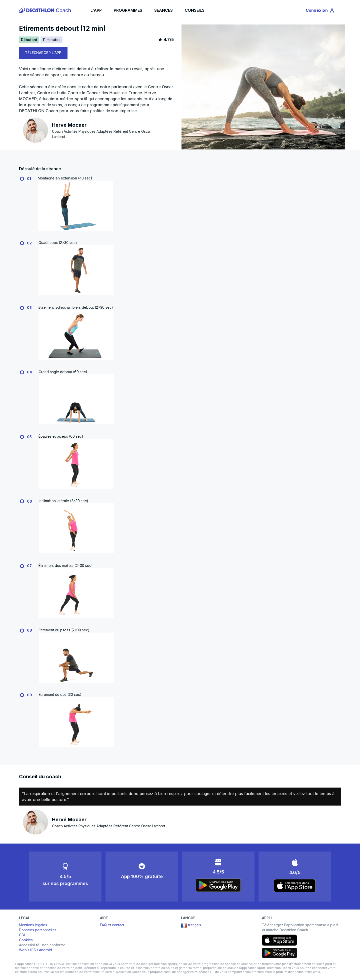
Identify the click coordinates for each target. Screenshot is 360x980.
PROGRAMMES (128, 10)
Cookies (26, 940)
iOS (33, 950)
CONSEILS (195, 10)
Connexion (320, 11)
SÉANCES (163, 10)
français (191, 926)
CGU (23, 935)
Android (45, 950)
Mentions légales (33, 925)
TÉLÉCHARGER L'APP (43, 53)
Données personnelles (38, 930)
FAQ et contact (112, 925)
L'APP (96, 10)
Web (23, 950)
